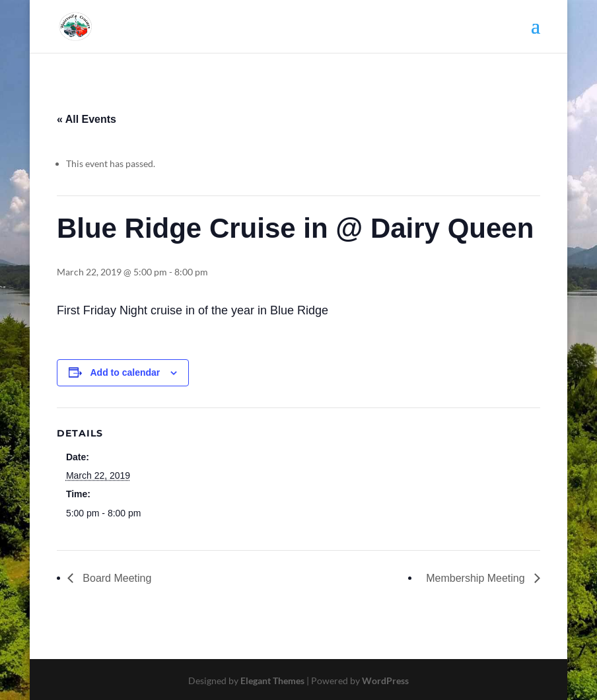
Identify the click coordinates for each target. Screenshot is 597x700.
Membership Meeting (477, 578)
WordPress (385, 681)
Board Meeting (116, 578)
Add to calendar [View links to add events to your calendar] (125, 372)
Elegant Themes (272, 681)
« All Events (87, 119)
